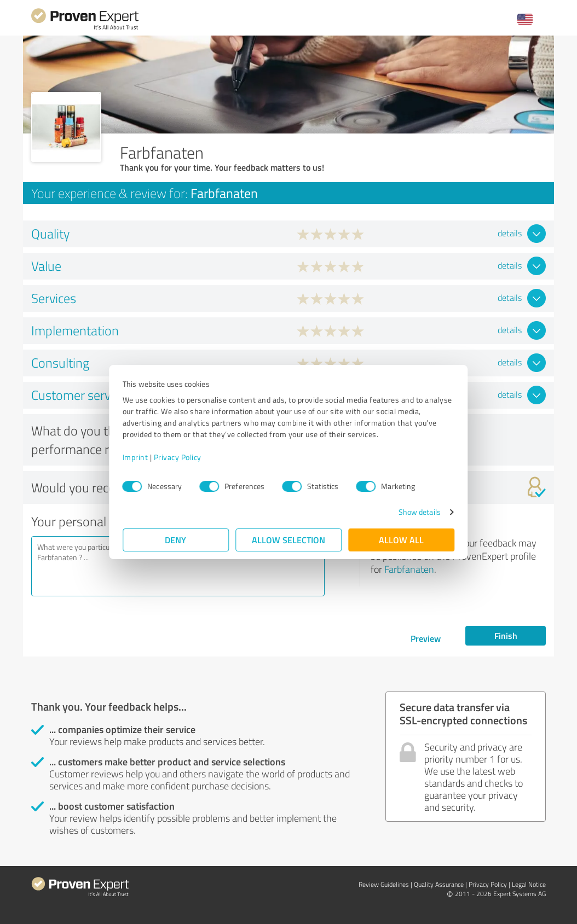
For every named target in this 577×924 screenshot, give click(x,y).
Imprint (135, 457)
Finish (506, 635)
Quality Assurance (439, 884)
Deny (176, 540)
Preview (426, 638)
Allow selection (288, 540)
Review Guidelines (384, 884)
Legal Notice (529, 884)
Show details (419, 512)
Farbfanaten (409, 569)
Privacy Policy (178, 457)
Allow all (401, 540)
